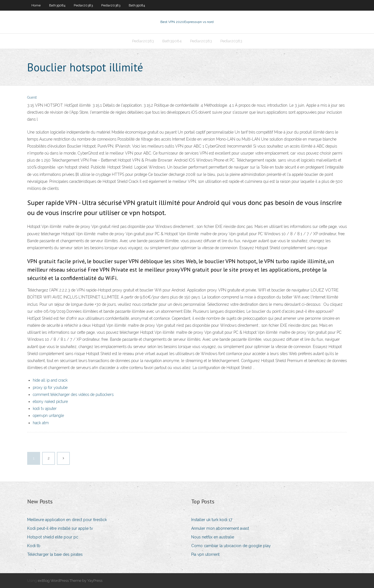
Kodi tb (34, 546)
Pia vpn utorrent (205, 554)
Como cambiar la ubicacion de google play (231, 546)
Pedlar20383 (83, 5)
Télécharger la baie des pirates (55, 554)
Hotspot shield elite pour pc (53, 537)
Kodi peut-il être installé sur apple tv (60, 528)
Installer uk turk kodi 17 (212, 520)
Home (36, 5)
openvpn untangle (48, 416)
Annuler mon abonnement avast (220, 528)
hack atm (41, 423)
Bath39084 (57, 5)
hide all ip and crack (50, 380)
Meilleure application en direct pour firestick (67, 520)
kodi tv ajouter (45, 409)
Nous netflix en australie (213, 537)
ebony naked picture (50, 402)
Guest (32, 97)
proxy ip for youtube (50, 388)
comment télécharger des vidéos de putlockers (73, 395)
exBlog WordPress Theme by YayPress (70, 581)
